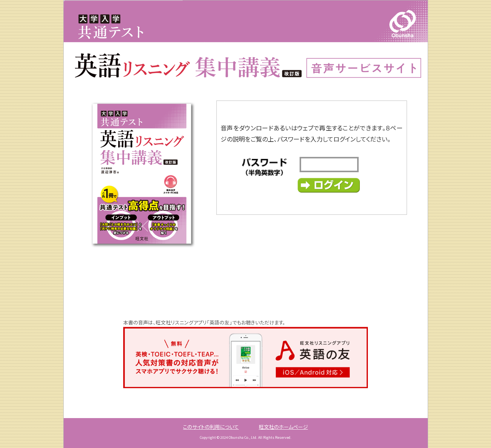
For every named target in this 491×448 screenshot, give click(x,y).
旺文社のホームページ (283, 427)
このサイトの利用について (211, 427)
